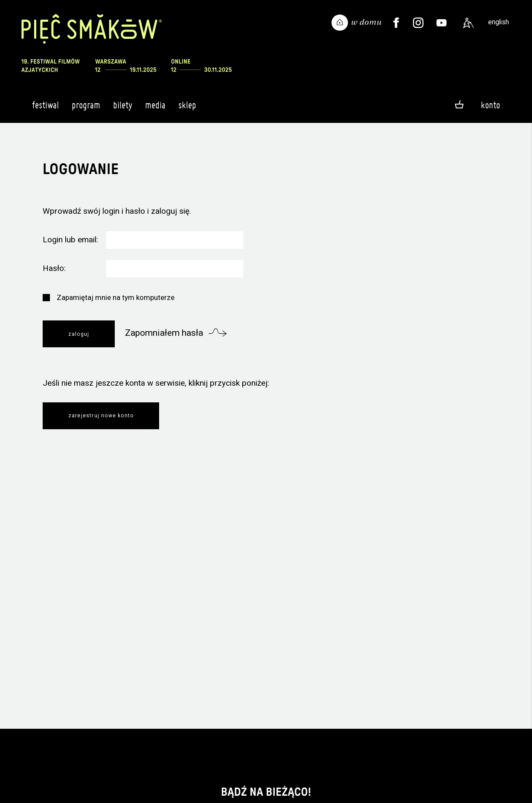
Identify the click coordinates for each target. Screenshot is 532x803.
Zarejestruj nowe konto (101, 416)
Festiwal (45, 109)
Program (86, 109)
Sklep (187, 109)
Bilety (123, 109)
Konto (490, 105)
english (499, 22)
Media (155, 109)
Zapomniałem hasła (164, 333)
